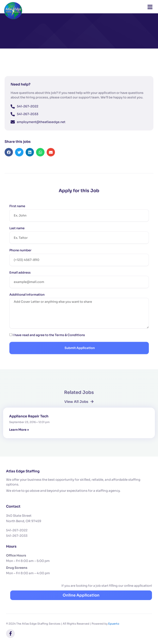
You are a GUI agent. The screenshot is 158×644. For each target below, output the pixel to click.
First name (17, 216)
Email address (20, 283)
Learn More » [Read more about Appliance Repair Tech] (19, 430)
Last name (17, 238)
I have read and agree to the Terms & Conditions (49, 345)
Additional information (27, 305)
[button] (9, 163)
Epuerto (114, 624)
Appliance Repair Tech (29, 416)
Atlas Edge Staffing (23, 471)
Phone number (20, 260)
